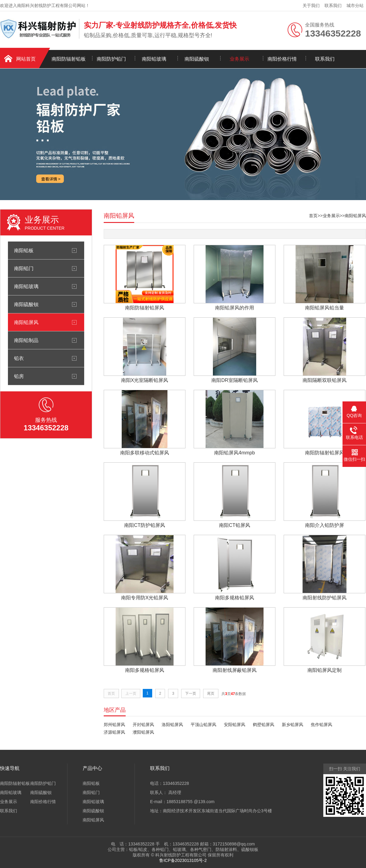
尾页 (211, 693)
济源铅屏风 (114, 732)
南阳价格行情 (282, 59)
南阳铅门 (24, 268)
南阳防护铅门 (111, 59)
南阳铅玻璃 (154, 59)
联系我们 (333, 5)
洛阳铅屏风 (172, 725)
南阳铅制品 (26, 340)
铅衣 (19, 358)
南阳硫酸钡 (197, 59)
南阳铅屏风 (26, 322)
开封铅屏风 (143, 725)
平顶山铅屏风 (203, 725)
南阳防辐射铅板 (69, 59)
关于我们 (311, 5)
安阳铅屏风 (235, 725)
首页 (313, 216)
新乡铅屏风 (292, 725)
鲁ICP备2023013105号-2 (183, 860)
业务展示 (239, 59)
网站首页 (26, 59)
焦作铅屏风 (321, 725)
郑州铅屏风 (114, 725)
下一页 (191, 693)
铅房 (19, 376)
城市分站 (355, 5)
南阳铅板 (24, 250)
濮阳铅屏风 (143, 732)
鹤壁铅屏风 (264, 725)
